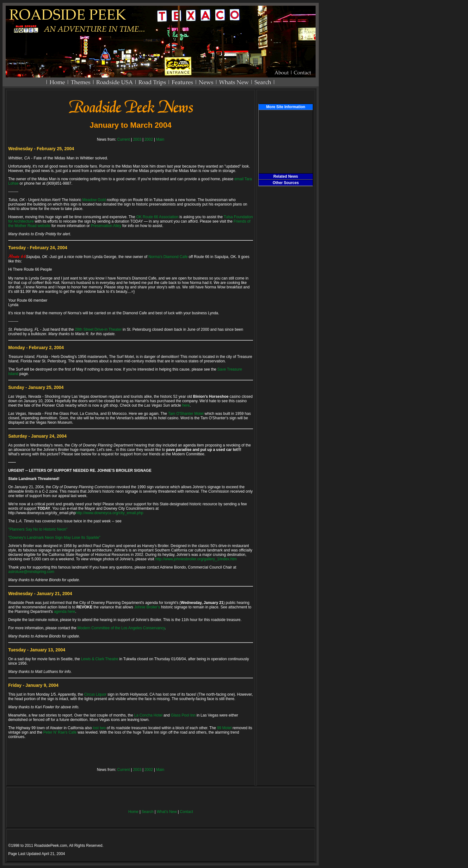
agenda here (64, 612)
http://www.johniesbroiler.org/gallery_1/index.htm (196, 559)
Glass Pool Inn (183, 715)
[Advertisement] (286, 293)
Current (124, 139)
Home (133, 812)
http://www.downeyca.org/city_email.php (109, 513)
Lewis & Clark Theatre (100, 659)
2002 (149, 139)
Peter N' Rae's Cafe (60, 732)
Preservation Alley (106, 226)
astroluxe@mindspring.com (31, 572)
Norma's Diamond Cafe (168, 257)
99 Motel (224, 728)
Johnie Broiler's (147, 607)
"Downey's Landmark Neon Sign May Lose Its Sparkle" (54, 538)
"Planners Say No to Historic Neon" (38, 529)
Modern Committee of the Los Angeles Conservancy (121, 628)
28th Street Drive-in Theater (98, 329)
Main (160, 139)
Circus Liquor (95, 694)
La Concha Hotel (148, 715)
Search (148, 812)
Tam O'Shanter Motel (186, 414)
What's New (167, 812)
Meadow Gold (94, 200)
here (186, 405)
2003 (137, 139)
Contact (186, 812)
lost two (99, 728)
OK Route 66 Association (157, 217)
